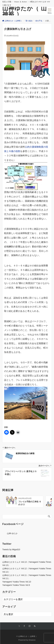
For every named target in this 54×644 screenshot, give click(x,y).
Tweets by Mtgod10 (11, 549)
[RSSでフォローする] (35, 626)
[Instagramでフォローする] (30, 626)
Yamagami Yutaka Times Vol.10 (17, 582)
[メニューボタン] (50, 11)
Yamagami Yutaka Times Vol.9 (16, 585)
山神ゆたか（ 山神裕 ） (25, 11)
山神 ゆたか (12, 533)
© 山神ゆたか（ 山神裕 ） (27, 636)
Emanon (32, 640)
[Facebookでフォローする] (24, 626)
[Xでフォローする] (19, 626)
